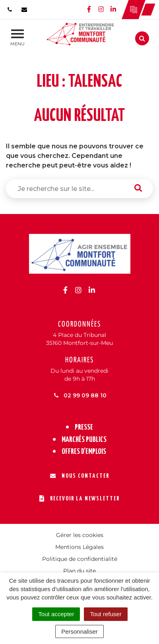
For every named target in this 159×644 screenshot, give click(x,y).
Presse (84, 427)
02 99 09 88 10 (80, 395)
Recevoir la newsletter (79, 498)
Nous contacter (80, 476)
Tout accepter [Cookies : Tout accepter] (56, 614)
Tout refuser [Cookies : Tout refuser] (106, 614)
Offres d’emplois (84, 452)
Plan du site (79, 571)
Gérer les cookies (80, 535)
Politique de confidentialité (80, 559)
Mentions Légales (79, 547)
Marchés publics (84, 440)
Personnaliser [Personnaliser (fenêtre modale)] (79, 631)
